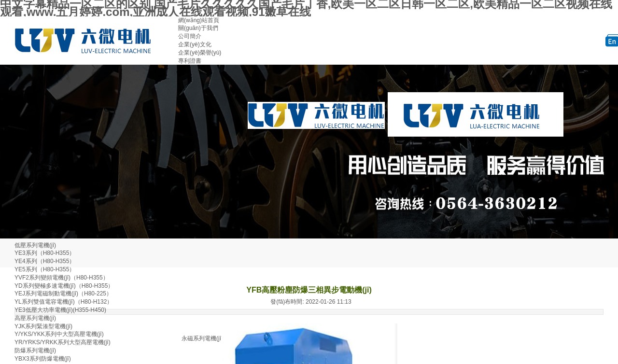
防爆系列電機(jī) (35, 350)
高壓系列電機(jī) (35, 318)
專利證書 (190, 61)
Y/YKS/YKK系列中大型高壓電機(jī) (59, 334)
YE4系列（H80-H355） (45, 261)
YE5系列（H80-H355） (45, 269)
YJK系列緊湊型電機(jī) (43, 326)
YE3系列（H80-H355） (45, 253)
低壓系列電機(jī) (35, 245)
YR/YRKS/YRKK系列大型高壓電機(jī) (63, 342)
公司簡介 (190, 36)
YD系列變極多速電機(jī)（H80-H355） (64, 286)
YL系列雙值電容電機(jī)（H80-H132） (63, 302)
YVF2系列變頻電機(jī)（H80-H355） (62, 278)
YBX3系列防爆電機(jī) (43, 359)
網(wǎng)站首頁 (199, 20)
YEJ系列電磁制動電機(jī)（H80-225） (63, 294)
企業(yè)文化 (195, 44)
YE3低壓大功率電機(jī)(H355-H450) (60, 310)
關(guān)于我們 (198, 28)
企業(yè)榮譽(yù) (200, 53)
